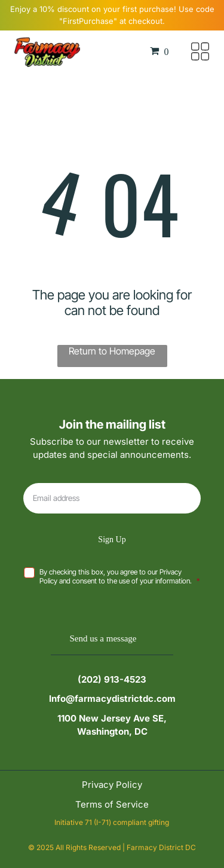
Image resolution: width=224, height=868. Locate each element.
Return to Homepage (112, 351)
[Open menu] (200, 51)
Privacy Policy (112, 785)
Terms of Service (112, 804)
